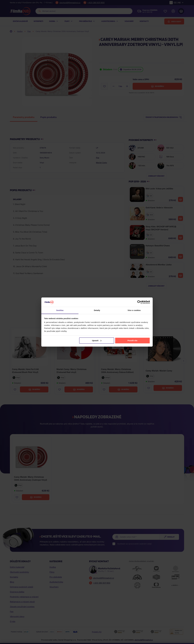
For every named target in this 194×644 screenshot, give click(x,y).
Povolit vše (132, 341)
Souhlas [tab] (60, 310)
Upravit (97, 341)
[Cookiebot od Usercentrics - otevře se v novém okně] (139, 302)
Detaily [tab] (97, 310)
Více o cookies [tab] (134, 310)
